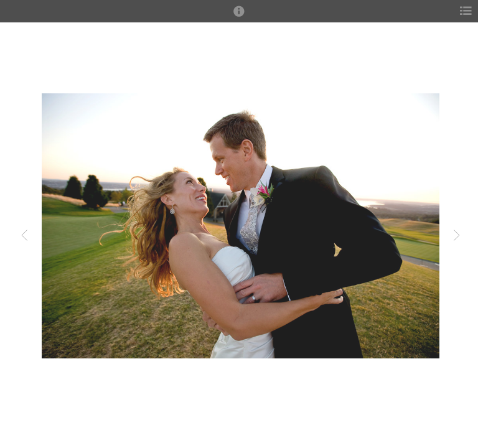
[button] (239, 17)
